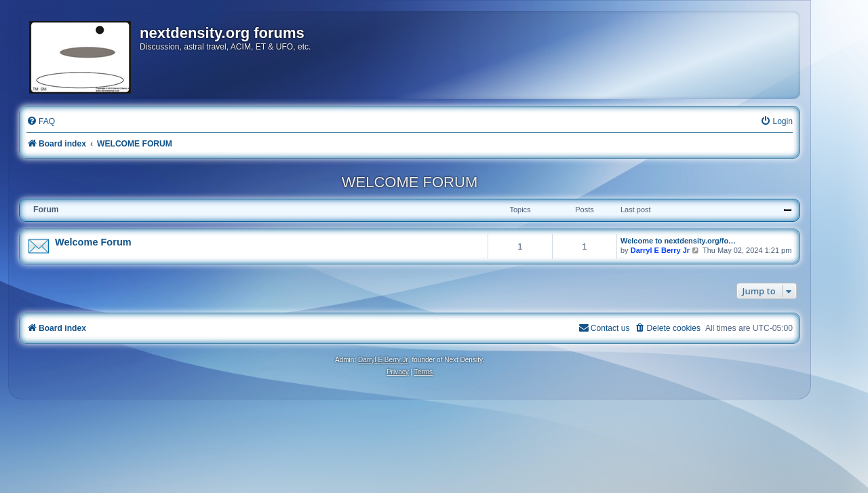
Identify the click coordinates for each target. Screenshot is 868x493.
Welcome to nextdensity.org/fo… (678, 241)
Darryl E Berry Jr (660, 250)
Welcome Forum (93, 242)
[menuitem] (41, 122)
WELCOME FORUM (410, 182)
